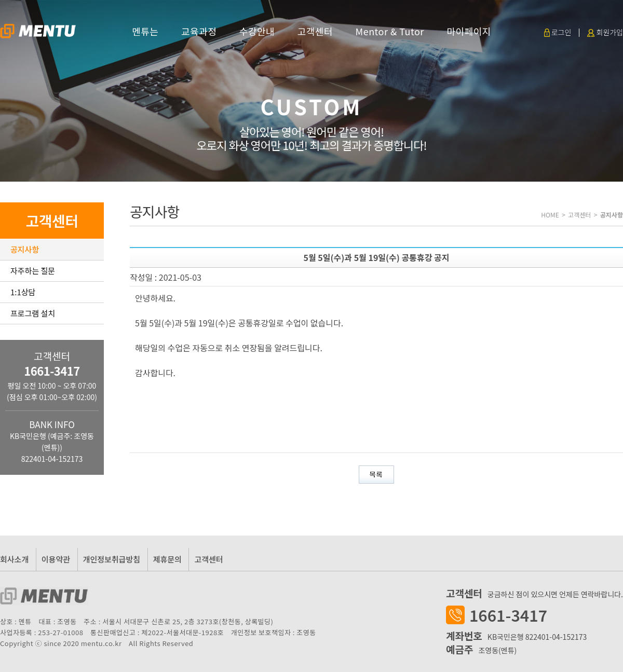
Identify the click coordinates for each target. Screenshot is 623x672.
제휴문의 (167, 559)
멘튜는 (145, 31)
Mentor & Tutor (390, 31)
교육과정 (199, 31)
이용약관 (56, 559)
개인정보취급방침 (112, 559)
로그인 (558, 32)
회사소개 (14, 559)
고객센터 (315, 31)
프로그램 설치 (33, 313)
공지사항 (25, 249)
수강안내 (257, 31)
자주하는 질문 (33, 271)
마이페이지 (469, 31)
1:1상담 (23, 292)
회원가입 (605, 32)
